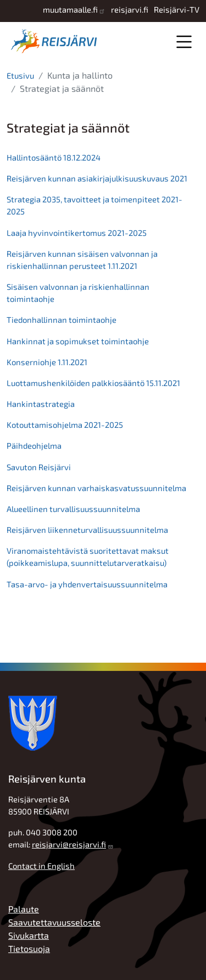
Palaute (24, 909)
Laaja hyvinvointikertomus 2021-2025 (77, 233)
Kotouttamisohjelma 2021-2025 (65, 425)
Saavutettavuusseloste (54, 922)
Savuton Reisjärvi (39, 467)
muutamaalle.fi (70, 9)
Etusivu (20, 75)
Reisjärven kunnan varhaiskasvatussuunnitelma (96, 488)
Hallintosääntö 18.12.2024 (54, 157)
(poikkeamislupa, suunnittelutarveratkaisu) (87, 563)
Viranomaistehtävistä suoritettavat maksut (88, 550)
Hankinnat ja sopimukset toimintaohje (78, 341)
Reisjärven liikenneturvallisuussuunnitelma (87, 530)
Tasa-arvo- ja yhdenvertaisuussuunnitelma (87, 584)
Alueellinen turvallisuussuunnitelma (73, 509)
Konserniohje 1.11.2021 (47, 362)
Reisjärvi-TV (177, 9)
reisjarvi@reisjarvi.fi (69, 844)
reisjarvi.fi (130, 9)
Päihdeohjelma (34, 445)
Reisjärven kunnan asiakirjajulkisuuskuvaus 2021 (97, 178)
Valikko (184, 42)
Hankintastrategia (41, 404)
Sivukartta (29, 935)
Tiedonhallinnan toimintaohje (62, 320)
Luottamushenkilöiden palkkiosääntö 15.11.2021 (93, 383)
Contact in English (41, 866)
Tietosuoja (29, 948)
